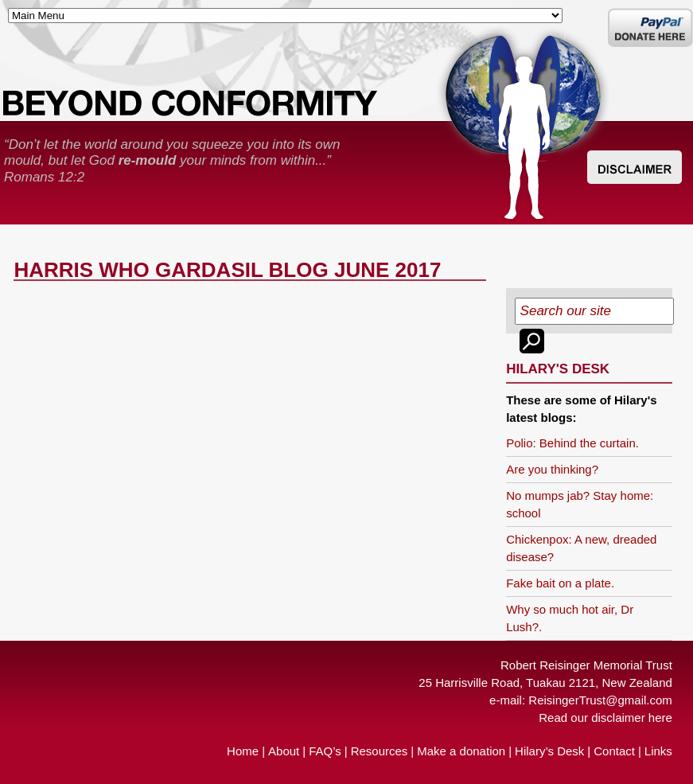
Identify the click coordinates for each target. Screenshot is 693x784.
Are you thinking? (552, 469)
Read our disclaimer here (605, 718)
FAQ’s (325, 751)
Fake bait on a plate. (560, 583)
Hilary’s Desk (549, 751)
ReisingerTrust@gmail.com (600, 700)
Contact (614, 751)
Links (658, 751)
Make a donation (461, 751)
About (284, 751)
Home (243, 751)
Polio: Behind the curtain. (572, 443)
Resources (380, 751)
